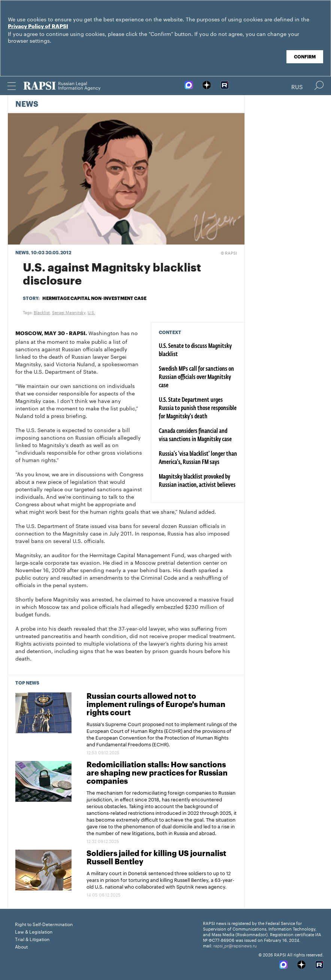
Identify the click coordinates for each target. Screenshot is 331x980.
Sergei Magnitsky (69, 312)
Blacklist (42, 312)
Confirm (305, 57)
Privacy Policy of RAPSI (38, 27)
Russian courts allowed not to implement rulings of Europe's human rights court (156, 705)
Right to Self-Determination (44, 924)
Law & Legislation (34, 931)
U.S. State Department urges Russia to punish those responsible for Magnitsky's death (198, 409)
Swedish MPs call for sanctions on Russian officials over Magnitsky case (196, 377)
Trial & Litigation (32, 939)
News (27, 104)
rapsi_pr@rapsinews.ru (235, 945)
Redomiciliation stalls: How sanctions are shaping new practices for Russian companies (157, 773)
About (21, 946)
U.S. (91, 312)
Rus (297, 86)
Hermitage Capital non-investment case (94, 298)
